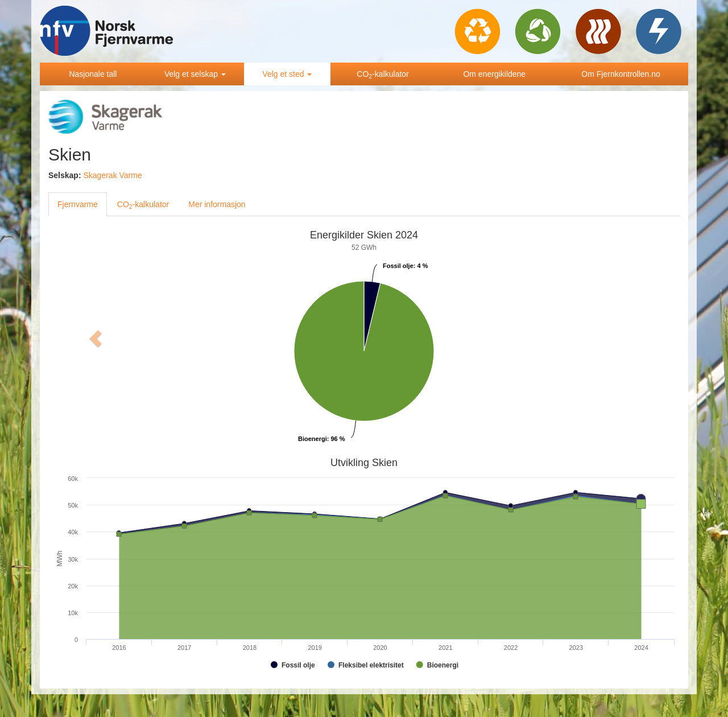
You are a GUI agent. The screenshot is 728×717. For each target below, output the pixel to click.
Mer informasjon (217, 204)
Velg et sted (287, 74)
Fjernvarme (78, 204)
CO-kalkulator (382, 75)
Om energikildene (494, 74)
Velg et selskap (195, 74)
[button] (96, 339)
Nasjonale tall (93, 74)
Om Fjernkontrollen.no (621, 74)
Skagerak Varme (112, 175)
